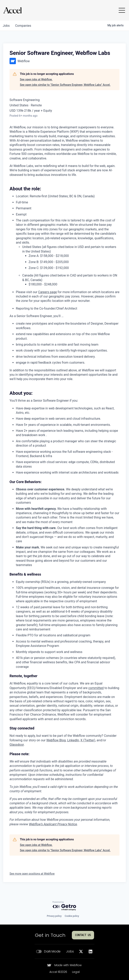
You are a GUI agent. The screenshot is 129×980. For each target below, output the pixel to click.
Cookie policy (72, 916)
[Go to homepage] (12, 10)
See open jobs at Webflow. (36, 79)
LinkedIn (73, 740)
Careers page (47, 292)
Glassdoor (17, 745)
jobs (7, 26)
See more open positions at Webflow (32, 874)
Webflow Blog (56, 740)
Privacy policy (54, 916)
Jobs (70, 951)
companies (25, 26)
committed (96, 688)
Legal (76, 972)
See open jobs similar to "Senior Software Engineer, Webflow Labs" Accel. (65, 85)
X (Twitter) (88, 740)
